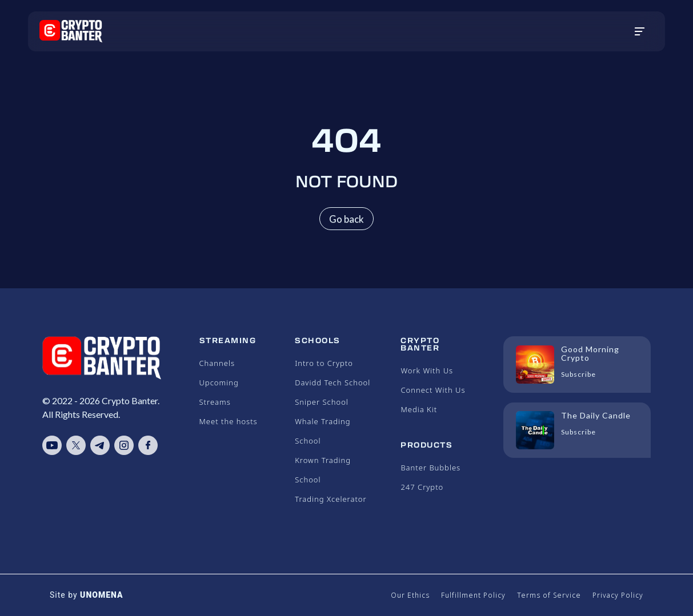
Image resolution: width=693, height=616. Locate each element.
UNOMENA (101, 595)
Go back (346, 219)
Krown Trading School (323, 470)
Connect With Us (433, 390)
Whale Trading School (323, 431)
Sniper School (322, 402)
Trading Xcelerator (331, 499)
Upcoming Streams (219, 392)
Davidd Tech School (333, 383)
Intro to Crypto (324, 363)
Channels (217, 363)
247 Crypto (422, 487)
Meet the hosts (229, 421)
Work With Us (427, 371)
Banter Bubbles (430, 468)
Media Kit (419, 409)
